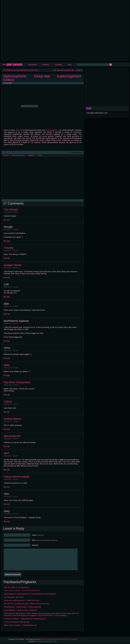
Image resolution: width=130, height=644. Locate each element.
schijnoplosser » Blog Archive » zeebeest (20, 610)
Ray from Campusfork (17, 382)
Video (40, 155)
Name (38, 535)
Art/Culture (32, 65)
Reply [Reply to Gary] (7, 521)
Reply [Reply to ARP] (7, 470)
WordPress (39, 641)
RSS (55, 641)
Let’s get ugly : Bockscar (14, 597)
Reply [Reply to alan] (7, 314)
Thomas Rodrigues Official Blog (17, 622)
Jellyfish (31, 155)
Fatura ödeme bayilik (17, 477)
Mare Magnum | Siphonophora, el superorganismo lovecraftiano (30, 594)
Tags (70, 65)
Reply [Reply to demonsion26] (7, 446)
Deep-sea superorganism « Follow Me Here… (22, 600)
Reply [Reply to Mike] (7, 375)
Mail (45, 540)
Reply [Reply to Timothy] (7, 258)
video (18, 130)
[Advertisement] (29, 30)
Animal (6, 155)
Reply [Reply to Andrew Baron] (7, 429)
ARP (7, 453)
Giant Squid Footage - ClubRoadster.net (20, 625)
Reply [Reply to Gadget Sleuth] (7, 277)
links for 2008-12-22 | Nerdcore (16, 587)
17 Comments (75, 152)
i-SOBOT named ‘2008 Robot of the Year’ (22, 70)
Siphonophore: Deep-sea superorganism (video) (42, 78)
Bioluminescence (18, 155)
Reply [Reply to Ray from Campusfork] (7, 395)
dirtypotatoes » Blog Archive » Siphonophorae (22, 607)
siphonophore (51, 130)
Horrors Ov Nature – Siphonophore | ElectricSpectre (25, 619)
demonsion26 (12, 436)
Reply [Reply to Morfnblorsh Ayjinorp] (7, 341)
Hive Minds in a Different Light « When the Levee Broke (26, 604)
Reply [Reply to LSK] (7, 297)
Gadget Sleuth (13, 265)
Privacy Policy (48, 641)
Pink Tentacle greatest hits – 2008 (67, 70)
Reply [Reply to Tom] (7, 504)
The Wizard (11, 209)
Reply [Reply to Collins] (7, 412)
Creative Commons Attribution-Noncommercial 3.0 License (58, 639)
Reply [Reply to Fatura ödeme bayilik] (7, 487)
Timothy (9, 248)
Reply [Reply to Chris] (7, 358)
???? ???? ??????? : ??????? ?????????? (22, 591)
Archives (59, 65)
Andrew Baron (12, 419)
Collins (8, 402)
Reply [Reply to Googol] (7, 241)
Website (35, 545)
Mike (7, 365)
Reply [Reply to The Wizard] (7, 220)
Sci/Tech (46, 65)
